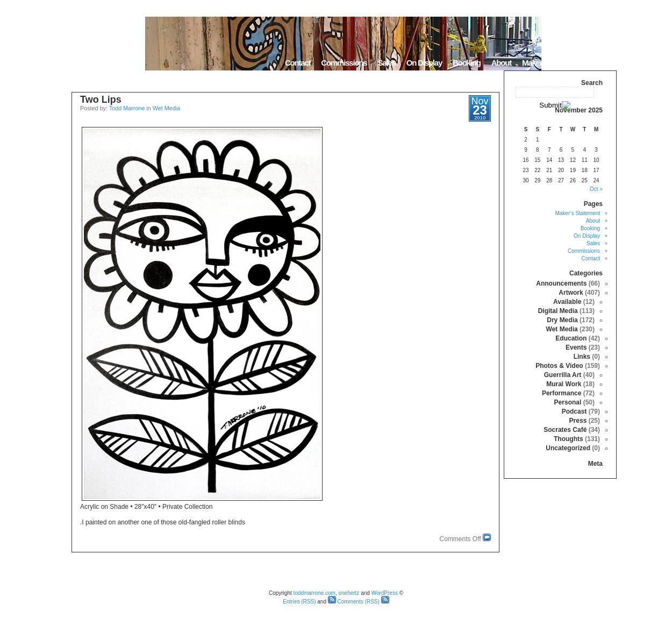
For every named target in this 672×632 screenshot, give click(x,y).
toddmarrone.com (314, 593)
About (501, 63)
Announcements (561, 283)
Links (582, 357)
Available (567, 302)
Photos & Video (559, 366)
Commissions (344, 63)
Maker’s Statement (552, 63)
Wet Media (166, 108)
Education (571, 338)
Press (578, 421)
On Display (424, 63)
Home (603, 63)
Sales (386, 63)
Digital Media (558, 311)
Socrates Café (565, 430)
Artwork (571, 293)
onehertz (349, 593)
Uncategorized (568, 448)
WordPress (385, 593)
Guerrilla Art (563, 375)
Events (576, 347)
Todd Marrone (127, 108)
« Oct (596, 189)
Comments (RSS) (354, 602)
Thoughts (569, 439)
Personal (568, 402)
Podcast (574, 411)
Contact (298, 63)
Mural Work (564, 384)
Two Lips (101, 100)
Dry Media (562, 320)
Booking (467, 63)
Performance (562, 393)
